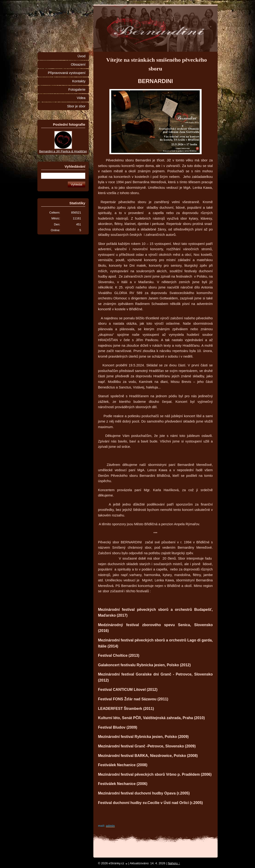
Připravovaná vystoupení (67, 73)
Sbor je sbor (76, 106)
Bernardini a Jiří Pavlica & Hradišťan (63, 151)
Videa (81, 98)
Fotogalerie (77, 90)
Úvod (82, 56)
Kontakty (79, 81)
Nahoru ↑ (174, 863)
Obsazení (78, 64)
